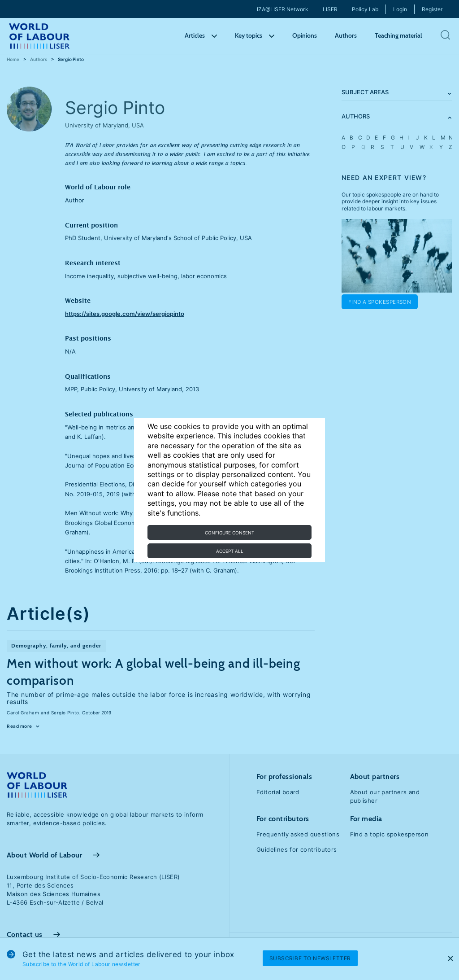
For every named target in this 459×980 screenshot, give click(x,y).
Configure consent (229, 533)
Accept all (230, 551)
